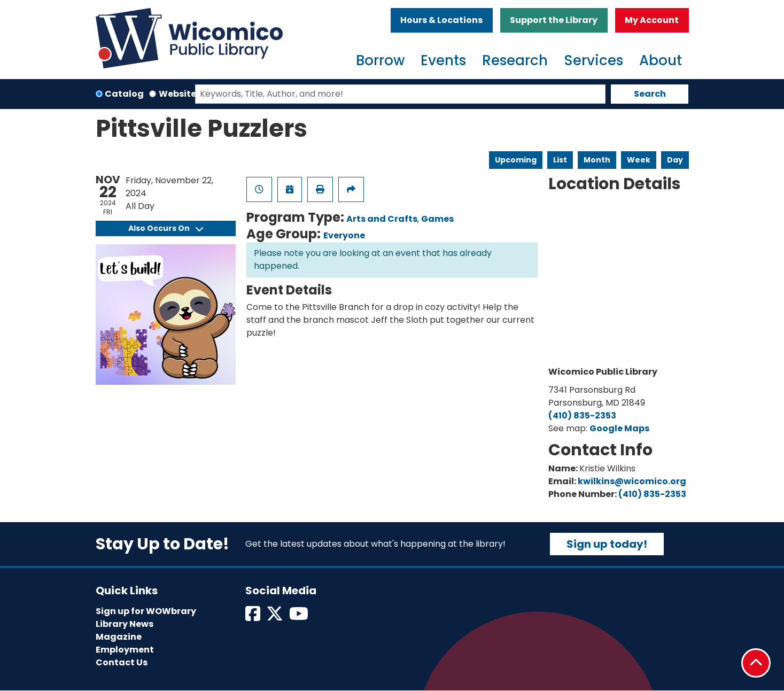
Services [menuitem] (593, 60)
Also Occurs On (166, 228)
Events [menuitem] (443, 60)
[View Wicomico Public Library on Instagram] (300, 617)
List (560, 160)
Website (177, 94)
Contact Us (122, 662)
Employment (125, 650)
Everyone (344, 235)
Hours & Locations (441, 20)
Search (650, 94)
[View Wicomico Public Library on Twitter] (275, 617)
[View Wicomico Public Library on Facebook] (254, 617)
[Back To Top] (756, 663)
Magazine (119, 637)
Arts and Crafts (382, 219)
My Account (652, 20)
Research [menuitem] (515, 60)
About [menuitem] (661, 60)
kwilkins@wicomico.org (632, 481)
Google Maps (619, 428)
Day (675, 160)
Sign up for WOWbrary (146, 611)
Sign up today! (607, 544)
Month (597, 160)
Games (437, 219)
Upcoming (516, 160)
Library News (125, 624)
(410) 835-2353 (582, 416)
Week (639, 160)
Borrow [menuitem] (380, 60)
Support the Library (554, 20)
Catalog (124, 94)
